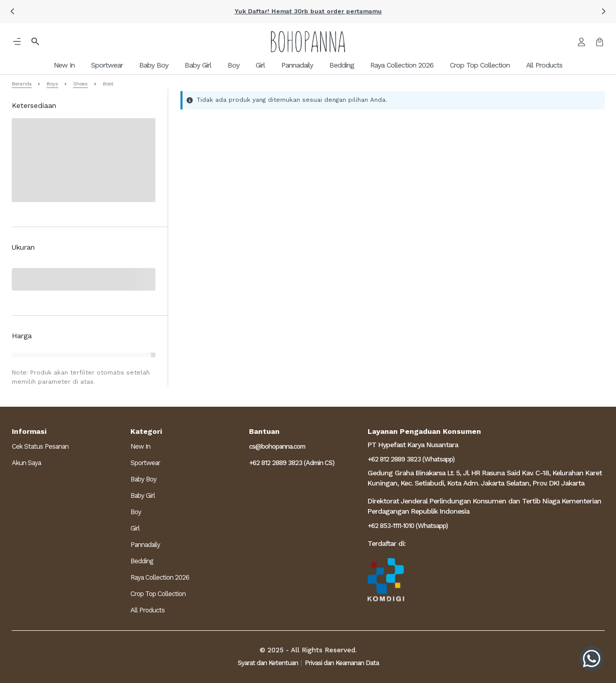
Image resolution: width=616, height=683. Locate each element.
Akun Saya (26, 463)
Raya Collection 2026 (160, 577)
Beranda (22, 84)
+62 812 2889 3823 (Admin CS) (292, 463)
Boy (136, 512)
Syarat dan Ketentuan (268, 663)
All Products (147, 610)
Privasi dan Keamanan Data (342, 663)
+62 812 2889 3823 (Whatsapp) (411, 459)
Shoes (81, 84)
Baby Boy (143, 479)
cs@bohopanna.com (277, 446)
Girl (135, 528)
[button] (12, 11)
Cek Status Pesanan (40, 446)
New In (140, 446)
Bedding (142, 561)
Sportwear (145, 463)
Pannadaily (145, 545)
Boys (52, 84)
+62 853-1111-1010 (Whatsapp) (408, 526)
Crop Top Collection (158, 594)
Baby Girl (143, 495)
